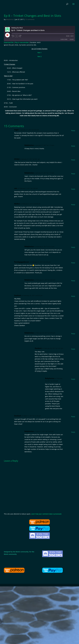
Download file (9, 42)
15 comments (30, 19)
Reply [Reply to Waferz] (73, 205)
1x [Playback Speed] (17, 36)
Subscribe (64, 39)
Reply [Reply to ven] (73, 189)
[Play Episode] (7, 35)
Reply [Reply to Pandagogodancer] (73, 263)
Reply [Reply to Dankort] (73, 296)
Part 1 (40, 53)
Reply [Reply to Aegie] (73, 131)
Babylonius (10, 19)
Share (72, 39)
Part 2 (40, 56)
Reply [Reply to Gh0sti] (73, 160)
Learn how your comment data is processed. (46, 514)
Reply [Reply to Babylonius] (73, 146)
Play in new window (22, 42)
